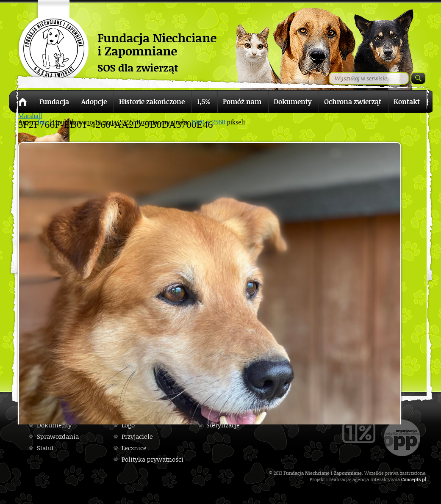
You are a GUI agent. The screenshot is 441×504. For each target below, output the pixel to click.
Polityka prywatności (153, 459)
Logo (128, 425)
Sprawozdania (58, 437)
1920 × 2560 (208, 122)
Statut (45, 448)
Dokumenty (54, 425)
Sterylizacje (223, 425)
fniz (43, 122)
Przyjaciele (137, 437)
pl (424, 479)
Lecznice (134, 448)
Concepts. (412, 479)
